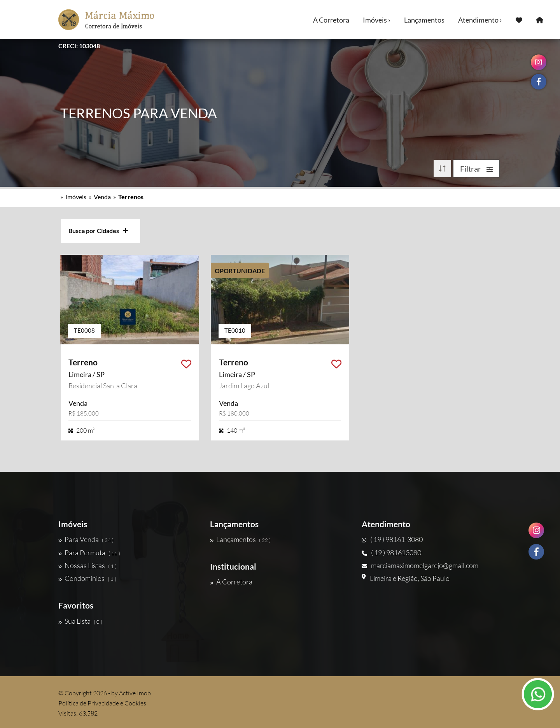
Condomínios (87, 578)
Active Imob (135, 693)
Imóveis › (377, 20)
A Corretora (331, 20)
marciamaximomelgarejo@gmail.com (420, 565)
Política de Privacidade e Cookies (102, 703)
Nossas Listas (87, 565)
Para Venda (86, 539)
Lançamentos (424, 20)
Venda (102, 197)
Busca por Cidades (98, 231)
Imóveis (76, 197)
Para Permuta (89, 553)
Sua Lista (80, 621)
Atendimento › (480, 20)
